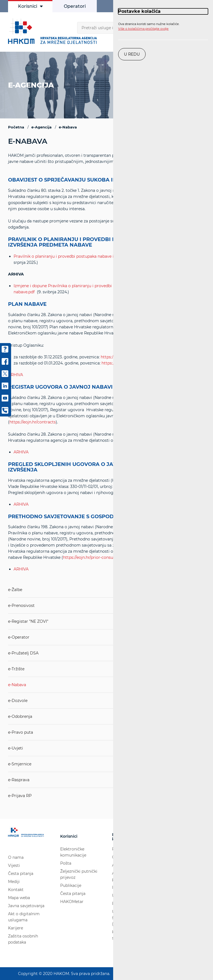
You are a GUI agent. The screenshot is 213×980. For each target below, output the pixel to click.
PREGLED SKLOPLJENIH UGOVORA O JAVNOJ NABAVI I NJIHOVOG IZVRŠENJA (95, 467)
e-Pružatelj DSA (23, 653)
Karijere (16, 928)
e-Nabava (17, 685)
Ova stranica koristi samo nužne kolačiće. (149, 26)
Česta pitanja (21, 874)
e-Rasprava (19, 780)
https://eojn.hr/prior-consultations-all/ (99, 557)
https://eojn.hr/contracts (33, 422)
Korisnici (30, 6)
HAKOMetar (72, 902)
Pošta (66, 863)
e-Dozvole (18, 701)
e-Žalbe (15, 590)
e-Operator (19, 637)
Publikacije (71, 885)
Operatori (75, 6)
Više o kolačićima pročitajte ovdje (143, 29)
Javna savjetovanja (26, 906)
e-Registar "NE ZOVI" (28, 621)
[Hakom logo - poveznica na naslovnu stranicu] (54, 31)
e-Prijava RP (20, 796)
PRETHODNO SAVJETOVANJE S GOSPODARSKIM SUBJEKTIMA (89, 517)
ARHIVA (21, 452)
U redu (132, 54)
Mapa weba (19, 898)
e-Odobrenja (20, 716)
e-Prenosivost (21, 606)
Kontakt (16, 890)
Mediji (14, 882)
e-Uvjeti (16, 748)
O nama (16, 857)
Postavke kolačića (139, 11)
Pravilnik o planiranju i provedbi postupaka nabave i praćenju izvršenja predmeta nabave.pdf (103, 256)
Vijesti (14, 865)
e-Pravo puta (21, 732)
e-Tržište (16, 669)
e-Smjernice (20, 764)
